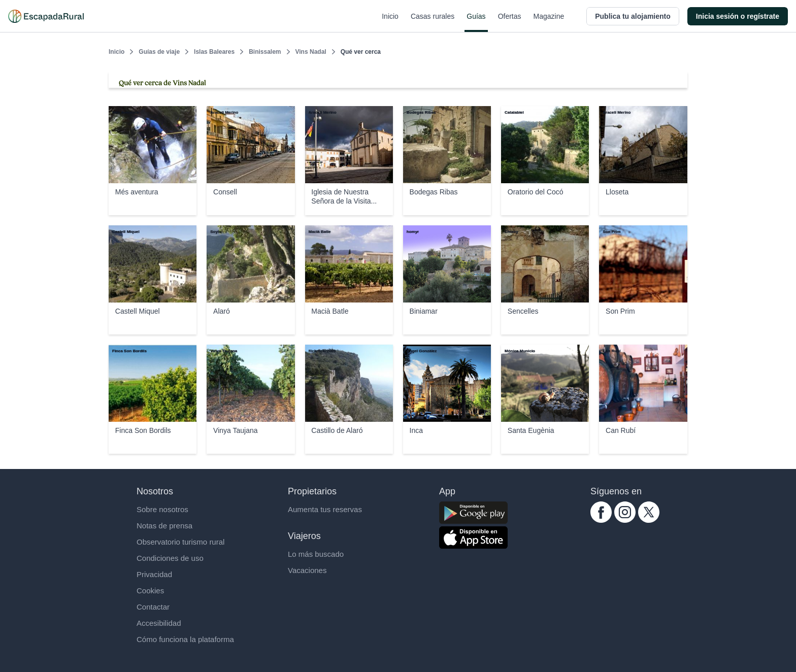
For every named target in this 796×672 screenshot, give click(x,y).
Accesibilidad (159, 623)
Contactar (153, 607)
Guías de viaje (159, 52)
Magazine (549, 22)
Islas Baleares (214, 52)
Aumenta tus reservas (325, 509)
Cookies (150, 591)
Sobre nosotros (162, 509)
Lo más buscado (316, 554)
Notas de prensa (164, 526)
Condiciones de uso (170, 558)
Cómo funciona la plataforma (185, 639)
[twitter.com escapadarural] (649, 520)
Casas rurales (433, 22)
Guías (476, 22)
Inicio (390, 22)
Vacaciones (307, 570)
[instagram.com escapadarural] (625, 520)
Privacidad (154, 574)
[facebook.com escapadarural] (601, 520)
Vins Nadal (311, 52)
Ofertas (510, 22)
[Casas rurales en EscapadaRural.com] (46, 16)
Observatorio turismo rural (180, 542)
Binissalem (265, 52)
